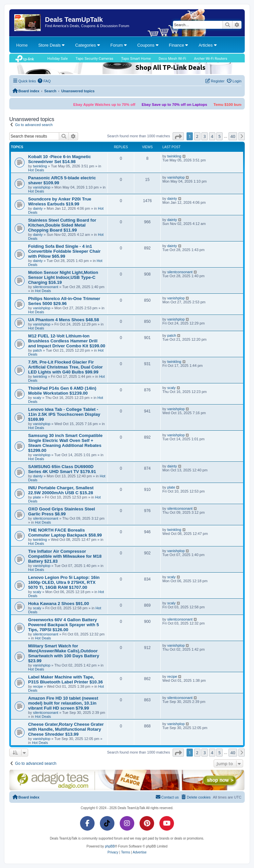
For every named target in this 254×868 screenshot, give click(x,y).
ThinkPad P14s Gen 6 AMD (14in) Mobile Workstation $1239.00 (62, 391)
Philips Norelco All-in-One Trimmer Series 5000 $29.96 (64, 301)
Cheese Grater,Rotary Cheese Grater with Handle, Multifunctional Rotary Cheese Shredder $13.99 (66, 729)
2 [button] (197, 136)
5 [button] (219, 136)
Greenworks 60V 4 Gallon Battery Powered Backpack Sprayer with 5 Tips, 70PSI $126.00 (63, 625)
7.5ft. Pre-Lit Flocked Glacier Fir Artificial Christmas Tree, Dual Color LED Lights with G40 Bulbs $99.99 (65, 367)
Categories (87, 45)
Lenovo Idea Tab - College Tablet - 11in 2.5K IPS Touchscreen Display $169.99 (64, 414)
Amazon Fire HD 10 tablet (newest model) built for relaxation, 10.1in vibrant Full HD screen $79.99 (63, 703)
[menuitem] (44, 81)
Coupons (148, 45)
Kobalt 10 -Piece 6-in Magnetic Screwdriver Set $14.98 (60, 159)
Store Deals (52, 45)
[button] (178, 136)
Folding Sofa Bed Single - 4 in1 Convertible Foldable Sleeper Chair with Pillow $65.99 (64, 251)
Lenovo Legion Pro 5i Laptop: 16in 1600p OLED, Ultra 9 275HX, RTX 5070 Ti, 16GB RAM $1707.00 (64, 582)
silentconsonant (46, 287)
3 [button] (205, 136)
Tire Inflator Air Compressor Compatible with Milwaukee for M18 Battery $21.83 (65, 556)
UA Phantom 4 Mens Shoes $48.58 (63, 320)
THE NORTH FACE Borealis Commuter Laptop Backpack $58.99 (65, 533)
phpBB (110, 846)
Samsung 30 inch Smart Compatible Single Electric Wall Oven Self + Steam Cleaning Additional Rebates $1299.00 (65, 443)
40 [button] (233, 136)
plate (37, 497)
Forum (119, 45)
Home (22, 45)
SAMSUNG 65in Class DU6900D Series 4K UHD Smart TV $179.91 (62, 469)
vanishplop (42, 187)
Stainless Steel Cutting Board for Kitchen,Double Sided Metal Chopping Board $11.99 (62, 225)
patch (38, 350)
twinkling (40, 166)
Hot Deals (36, 170)
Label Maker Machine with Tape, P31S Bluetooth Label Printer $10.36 (65, 679)
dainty (38, 208)
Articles (207, 45)
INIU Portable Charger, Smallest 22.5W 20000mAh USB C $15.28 (61, 490)
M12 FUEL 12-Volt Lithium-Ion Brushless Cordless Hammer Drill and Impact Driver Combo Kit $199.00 (67, 341)
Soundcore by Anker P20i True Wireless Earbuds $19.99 (60, 201)
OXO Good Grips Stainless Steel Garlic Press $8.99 (62, 511)
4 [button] (212, 136)
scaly (37, 398)
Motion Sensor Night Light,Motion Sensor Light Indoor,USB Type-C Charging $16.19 (63, 277)
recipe (38, 686)
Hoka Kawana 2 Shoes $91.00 (59, 604)
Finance (179, 45)
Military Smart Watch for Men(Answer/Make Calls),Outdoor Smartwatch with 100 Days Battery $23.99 (64, 653)
